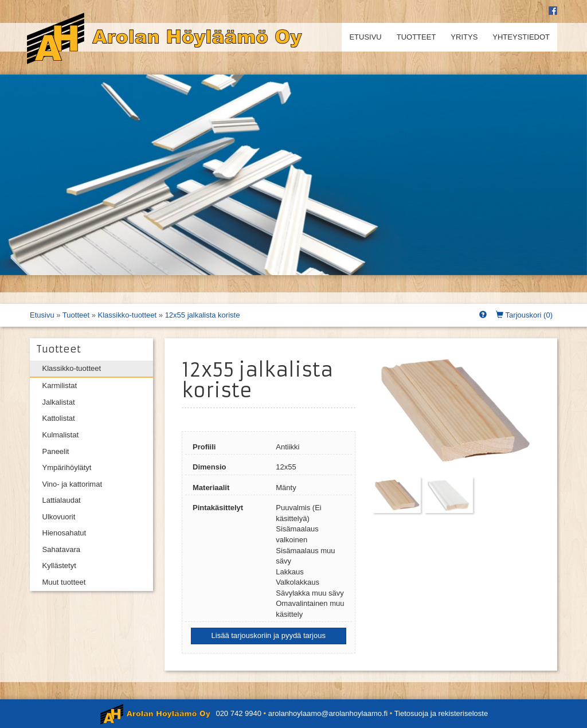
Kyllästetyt (59, 565)
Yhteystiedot (521, 37)
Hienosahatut (64, 533)
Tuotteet (416, 37)
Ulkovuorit (59, 517)
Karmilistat (60, 385)
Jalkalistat (59, 402)
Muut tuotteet (64, 582)
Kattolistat (59, 418)
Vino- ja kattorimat (73, 484)
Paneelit (56, 451)
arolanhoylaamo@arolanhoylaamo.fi (328, 713)
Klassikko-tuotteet (128, 315)
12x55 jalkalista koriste (203, 315)
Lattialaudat (62, 500)
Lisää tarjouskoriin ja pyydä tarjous (269, 635)
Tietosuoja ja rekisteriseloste (441, 713)
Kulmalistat (61, 435)
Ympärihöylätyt (67, 467)
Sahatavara (62, 549)
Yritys (464, 37)
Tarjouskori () (524, 315)
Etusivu (365, 37)
